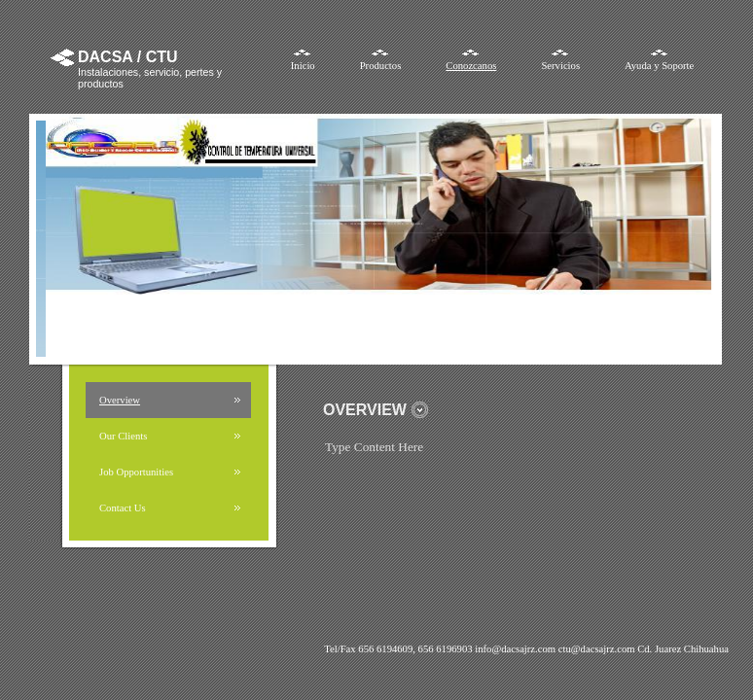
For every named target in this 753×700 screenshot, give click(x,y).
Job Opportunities (136, 472)
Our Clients (123, 436)
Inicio (303, 66)
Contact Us (123, 508)
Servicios (560, 66)
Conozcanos (471, 66)
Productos (381, 66)
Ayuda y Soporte (659, 66)
